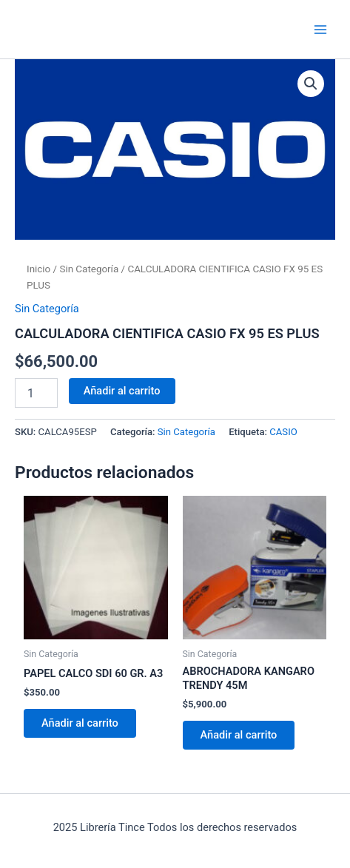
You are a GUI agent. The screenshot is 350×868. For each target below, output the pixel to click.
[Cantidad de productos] (36, 393)
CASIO (283, 432)
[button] (311, 84)
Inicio (38, 269)
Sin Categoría (89, 269)
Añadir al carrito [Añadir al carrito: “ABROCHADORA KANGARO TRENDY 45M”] (239, 735)
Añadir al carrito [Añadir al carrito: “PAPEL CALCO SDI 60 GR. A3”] (80, 723)
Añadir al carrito (122, 391)
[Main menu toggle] (320, 29)
